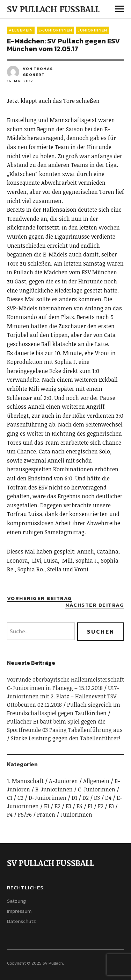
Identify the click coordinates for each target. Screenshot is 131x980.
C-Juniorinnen (97, 789)
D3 (97, 798)
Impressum (19, 911)
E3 (68, 806)
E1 (47, 806)
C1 (10, 798)
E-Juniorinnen (55, 30)
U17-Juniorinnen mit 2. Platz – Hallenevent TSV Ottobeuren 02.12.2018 (63, 696)
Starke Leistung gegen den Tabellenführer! (66, 738)
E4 (79, 806)
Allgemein (21, 30)
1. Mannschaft (25, 781)
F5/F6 (25, 815)
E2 (57, 806)
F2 (101, 806)
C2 (20, 798)
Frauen (46, 815)
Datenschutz (21, 921)
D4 (108, 798)
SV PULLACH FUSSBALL (53, 9)
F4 (10, 815)
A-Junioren (63, 781)
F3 (111, 806)
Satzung (16, 901)
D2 (86, 798)
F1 (90, 806)
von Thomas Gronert (38, 72)
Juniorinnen (93, 30)
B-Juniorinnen (54, 789)
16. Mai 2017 (20, 81)
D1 (74, 798)
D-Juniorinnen (48, 798)
